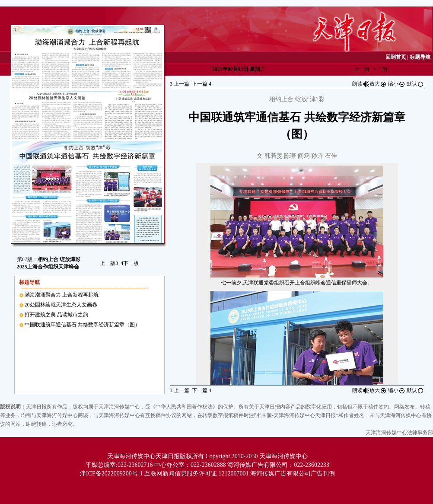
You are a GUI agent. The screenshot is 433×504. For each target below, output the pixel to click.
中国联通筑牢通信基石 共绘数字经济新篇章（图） (82, 325)
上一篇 (180, 84)
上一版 (109, 263)
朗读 (361, 84)
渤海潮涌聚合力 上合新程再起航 (62, 295)
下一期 (379, 69)
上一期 (361, 69)
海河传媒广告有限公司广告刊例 (293, 474)
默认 (415, 84)
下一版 (130, 263)
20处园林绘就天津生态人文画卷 (61, 305)
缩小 (397, 84)
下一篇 (202, 84)
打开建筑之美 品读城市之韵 (56, 315)
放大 (378, 84)
